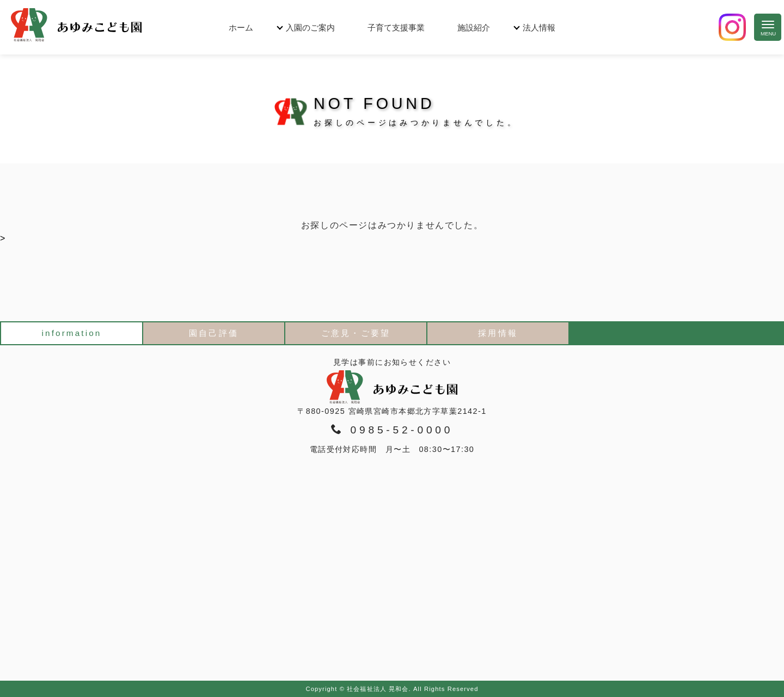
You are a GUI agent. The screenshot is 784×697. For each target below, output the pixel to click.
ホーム (241, 27)
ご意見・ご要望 (356, 333)
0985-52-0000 (392, 430)
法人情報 (539, 27)
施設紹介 (474, 27)
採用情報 (498, 333)
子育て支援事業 (396, 27)
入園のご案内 (310, 27)
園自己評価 (213, 333)
